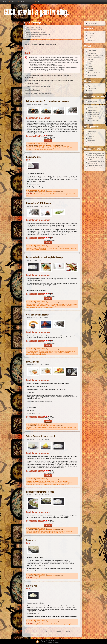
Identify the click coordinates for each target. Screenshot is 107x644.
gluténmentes (61, 148)
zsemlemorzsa (31, 354)
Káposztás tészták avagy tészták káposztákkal (96, 56)
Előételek (29, 248)
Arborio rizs (29, 87)
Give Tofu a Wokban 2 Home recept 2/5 (46, 470)
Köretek (90, 59)
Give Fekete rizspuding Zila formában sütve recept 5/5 (52, 136)
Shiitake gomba (67, 483)
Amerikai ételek (93, 108)
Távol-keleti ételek (41, 148)
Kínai (49, 483)
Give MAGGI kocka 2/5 (46, 416)
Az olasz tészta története (35, 30)
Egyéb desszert (39, 147)
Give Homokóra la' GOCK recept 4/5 (50, 237)
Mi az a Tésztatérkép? (34, 28)
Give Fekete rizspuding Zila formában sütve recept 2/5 (46, 136)
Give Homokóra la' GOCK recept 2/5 (46, 237)
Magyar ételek (92, 101)
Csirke (67, 304)
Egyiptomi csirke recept (95, 166)
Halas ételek (92, 51)
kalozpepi (56, 642)
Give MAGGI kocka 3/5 (48, 416)
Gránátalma (49, 533)
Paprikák (29, 533)
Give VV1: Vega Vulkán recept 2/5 (46, 340)
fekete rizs (50, 149)
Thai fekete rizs (47, 93)
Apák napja (91, 134)
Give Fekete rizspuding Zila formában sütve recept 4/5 (50, 136)
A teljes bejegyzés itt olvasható (36, 143)
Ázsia (46, 147)
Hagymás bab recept (94, 168)
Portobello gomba (32, 353)
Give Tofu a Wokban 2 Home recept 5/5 (52, 470)
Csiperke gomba (64, 248)
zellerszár (73, 248)
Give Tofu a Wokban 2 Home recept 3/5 (48, 470)
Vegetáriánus (43, 248)
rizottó (62, 624)
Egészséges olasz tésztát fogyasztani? (39, 34)
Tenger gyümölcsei (94, 73)
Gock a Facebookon (27, 2)
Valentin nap (92, 143)
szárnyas (62, 304)
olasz (47, 624)
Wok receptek (46, 481)
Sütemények (92, 88)
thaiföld (59, 147)
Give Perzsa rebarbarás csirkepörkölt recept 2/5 (46, 293)
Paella (47, 194)
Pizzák (90, 66)
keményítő (69, 306)
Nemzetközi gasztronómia (49, 531)
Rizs (34, 149)
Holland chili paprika (39, 533)
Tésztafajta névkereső (34, 37)
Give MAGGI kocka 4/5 (50, 416)
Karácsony (91, 141)
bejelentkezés (52, 145)
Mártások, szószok (94, 64)
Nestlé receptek (57, 427)
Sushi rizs (47, 87)
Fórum (14, 2)
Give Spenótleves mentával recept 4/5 (50, 520)
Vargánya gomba (43, 353)
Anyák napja (92, 132)
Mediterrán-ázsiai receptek (93, 118)
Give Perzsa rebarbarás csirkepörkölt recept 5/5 (52, 293)
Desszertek (30, 147)
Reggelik (91, 68)
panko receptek (41, 354)
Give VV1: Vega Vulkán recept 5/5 (52, 340)
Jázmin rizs (37, 93)
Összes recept (92, 23)
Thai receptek (52, 148)
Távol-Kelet (52, 147)
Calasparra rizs (38, 87)
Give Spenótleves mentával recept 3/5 (48, 520)
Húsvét (90, 138)
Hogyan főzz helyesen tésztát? (37, 32)
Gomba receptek (53, 248)
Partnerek (41, 2)
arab (49, 306)
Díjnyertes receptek (32, 351)
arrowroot (29, 149)
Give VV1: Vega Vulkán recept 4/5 (50, 340)
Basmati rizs (29, 93)
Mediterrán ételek (39, 194)
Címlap (5, 2)
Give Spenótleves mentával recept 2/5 (46, 520)
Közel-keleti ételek (41, 306)
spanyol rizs (67, 194)
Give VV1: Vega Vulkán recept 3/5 (48, 340)
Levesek (29, 531)
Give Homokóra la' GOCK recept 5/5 (52, 237)
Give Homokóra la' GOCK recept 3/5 (48, 237)
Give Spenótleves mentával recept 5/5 (52, 520)
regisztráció (42, 145)
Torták (90, 90)
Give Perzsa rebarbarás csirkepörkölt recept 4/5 (50, 293)
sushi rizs (40, 578)
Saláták (90, 71)
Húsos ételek (54, 304)
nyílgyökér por (70, 148)
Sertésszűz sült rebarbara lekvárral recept (96, 163)
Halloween (91, 136)
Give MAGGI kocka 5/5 (52, 416)
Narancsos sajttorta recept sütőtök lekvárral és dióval (96, 155)
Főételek (36, 248)
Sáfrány (53, 306)
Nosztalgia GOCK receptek (35, 304)
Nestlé (50, 427)
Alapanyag (34, 44)
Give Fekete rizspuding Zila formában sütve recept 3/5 (48, 136)
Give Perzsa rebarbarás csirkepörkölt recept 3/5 (48, 293)
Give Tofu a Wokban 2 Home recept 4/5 (50, 470)
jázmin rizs (49, 307)
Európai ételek (92, 110)
